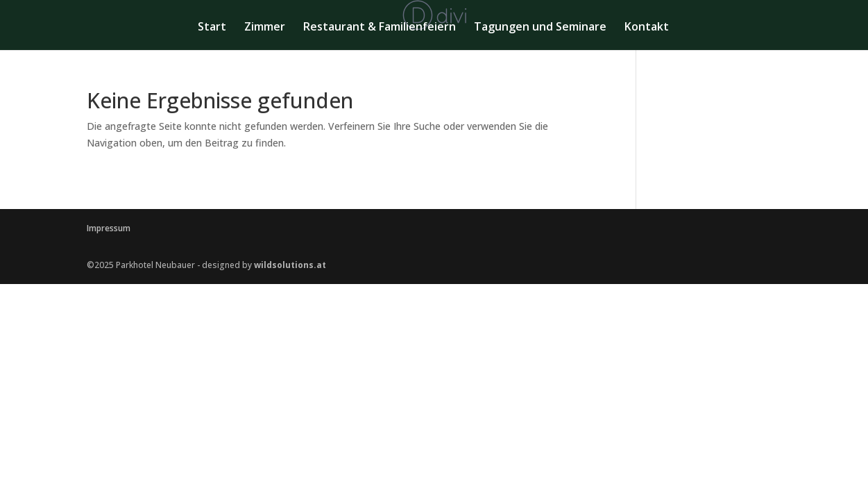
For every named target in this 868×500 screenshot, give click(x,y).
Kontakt (647, 28)
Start (212, 28)
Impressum (109, 228)
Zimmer (265, 28)
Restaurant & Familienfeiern (380, 28)
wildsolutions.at (290, 265)
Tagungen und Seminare (540, 28)
